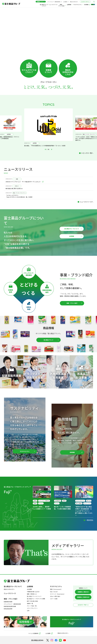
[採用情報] (25, 622)
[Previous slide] (9, 122)
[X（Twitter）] (48, 640)
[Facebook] (56, 640)
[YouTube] (65, 640)
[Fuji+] (92, 5)
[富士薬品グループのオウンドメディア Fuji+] (72, 622)
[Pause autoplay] (52, 150)
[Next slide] (88, 122)
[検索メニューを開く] (94, 2)
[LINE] (60, 640)
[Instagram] (52, 640)
